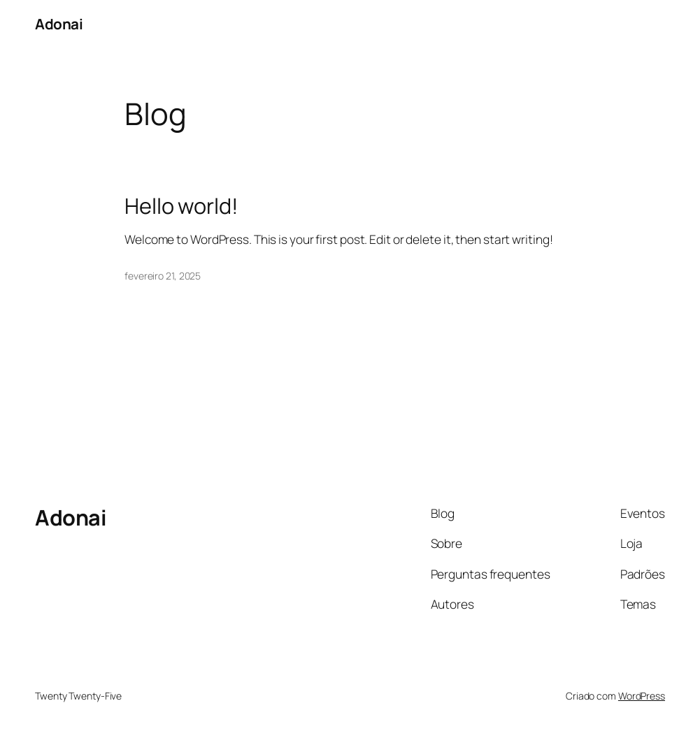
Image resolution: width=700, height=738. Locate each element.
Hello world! (181, 206)
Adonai (59, 24)
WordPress (642, 696)
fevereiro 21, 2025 (163, 276)
